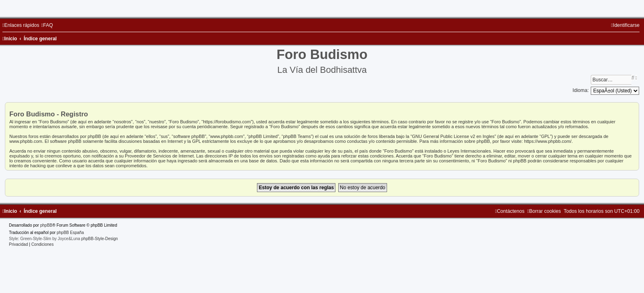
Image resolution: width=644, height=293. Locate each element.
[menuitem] (47, 25)
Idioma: (581, 90)
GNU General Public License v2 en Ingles (453, 136)
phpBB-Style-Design (100, 239)
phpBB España (70, 233)
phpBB (46, 225)
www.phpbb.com (26, 141)
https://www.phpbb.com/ (548, 141)
